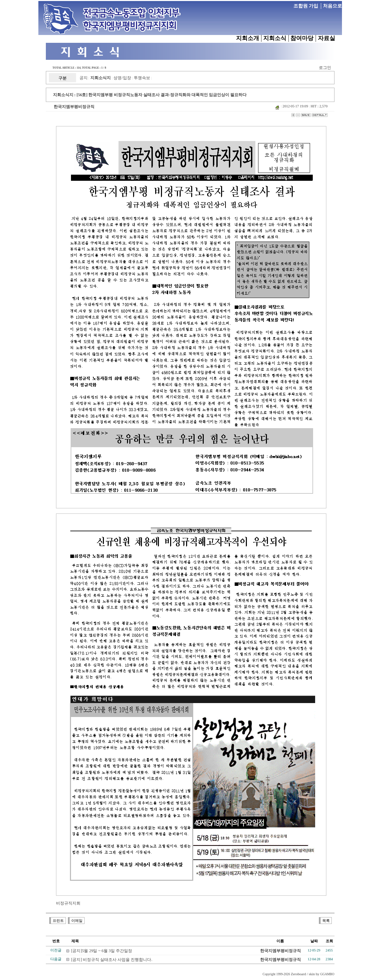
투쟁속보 (142, 78)
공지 (84, 78)
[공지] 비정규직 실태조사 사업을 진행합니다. (112, 960)
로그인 (325, 68)
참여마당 (302, 38)
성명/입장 (122, 78)
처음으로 (332, 6)
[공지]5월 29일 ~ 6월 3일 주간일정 (102, 951)
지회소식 (275, 38)
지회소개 (248, 38)
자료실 (327, 38)
